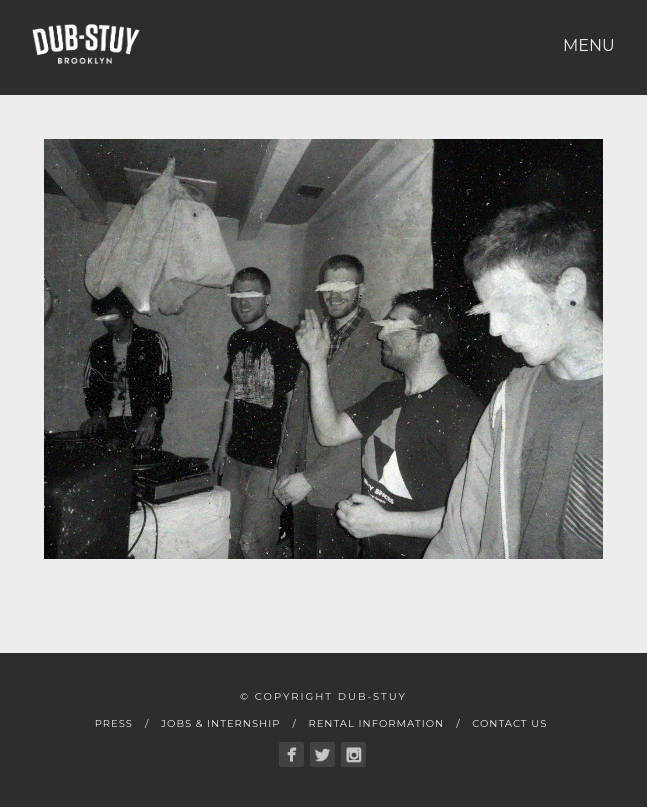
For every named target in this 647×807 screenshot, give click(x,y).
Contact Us (509, 723)
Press (114, 723)
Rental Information (376, 723)
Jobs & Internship (220, 723)
